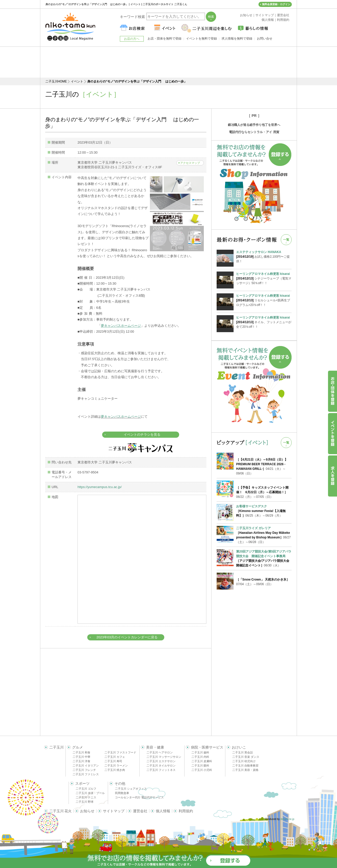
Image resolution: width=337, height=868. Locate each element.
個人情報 (163, 811)
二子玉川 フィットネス (161, 770)
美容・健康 (155, 747)
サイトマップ (114, 811)
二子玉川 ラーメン (116, 766)
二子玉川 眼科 (200, 766)
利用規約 (186, 811)
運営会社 (140, 811)
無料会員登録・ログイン (276, 4)
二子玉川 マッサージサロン (164, 757)
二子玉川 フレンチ (84, 770)
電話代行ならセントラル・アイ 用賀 (254, 132)
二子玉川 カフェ (115, 757)
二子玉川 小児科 (202, 770)
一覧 (286, 240)
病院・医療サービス (207, 747)
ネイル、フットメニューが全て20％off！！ (264, 322)
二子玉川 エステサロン (161, 761)
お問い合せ (265, 39)
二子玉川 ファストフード (120, 752)
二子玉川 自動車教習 (245, 766)
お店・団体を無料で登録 (165, 39)
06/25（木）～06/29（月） (261, 511)
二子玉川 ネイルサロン (161, 766)
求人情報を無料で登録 (237, 39)
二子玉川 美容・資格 (245, 770)
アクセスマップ (190, 163)
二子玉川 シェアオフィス (131, 789)
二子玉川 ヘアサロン (160, 752)
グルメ (78, 747)
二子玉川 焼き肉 (115, 770)
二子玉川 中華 (81, 757)
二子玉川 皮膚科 (202, 761)
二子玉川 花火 (61, 811)
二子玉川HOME (56, 81)
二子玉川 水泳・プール (90, 793)
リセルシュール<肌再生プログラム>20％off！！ (264, 300)
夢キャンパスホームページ (121, 417)
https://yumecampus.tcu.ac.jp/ (100, 487)
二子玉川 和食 (81, 752)
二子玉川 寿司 (113, 761)
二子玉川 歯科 (200, 752)
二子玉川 (56, 747)
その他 (120, 783)
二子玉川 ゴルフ (86, 789)
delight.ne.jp (287, 819)
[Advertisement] (169, 62)
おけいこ (239, 747)
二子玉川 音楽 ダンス (246, 757)
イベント (77, 81)
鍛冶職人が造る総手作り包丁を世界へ (254, 125)
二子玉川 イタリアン (86, 766)
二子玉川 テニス (86, 797)
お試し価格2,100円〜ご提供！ (264, 256)
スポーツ (82, 783)
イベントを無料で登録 (201, 39)
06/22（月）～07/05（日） (262, 492)
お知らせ (87, 811)
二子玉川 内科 (200, 757)
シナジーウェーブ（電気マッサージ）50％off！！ (264, 278)
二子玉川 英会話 (243, 752)
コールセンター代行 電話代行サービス (139, 797)
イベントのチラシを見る (142, 435)
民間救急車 (122, 793)
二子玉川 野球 (85, 802)
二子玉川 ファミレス (86, 774)
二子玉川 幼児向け (244, 761)
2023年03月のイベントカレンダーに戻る (127, 637)
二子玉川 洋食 (81, 761)
